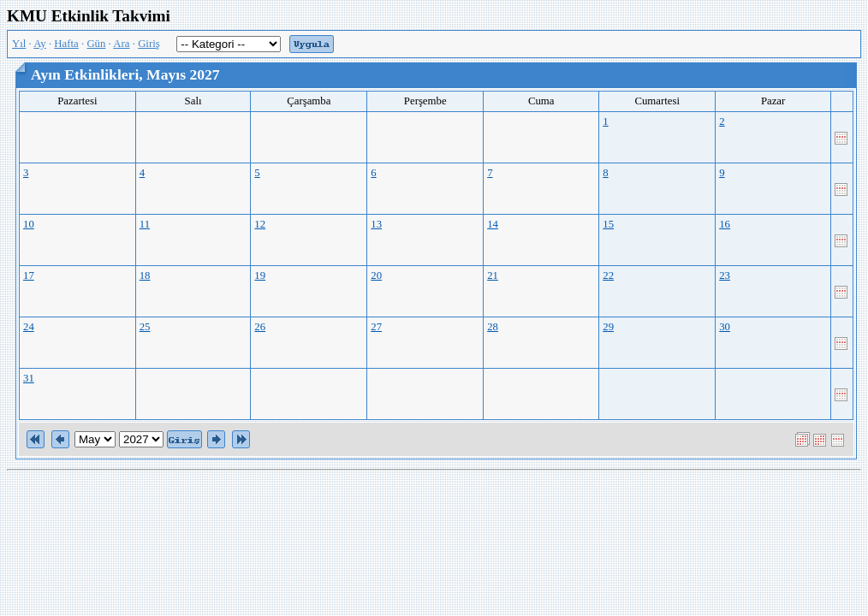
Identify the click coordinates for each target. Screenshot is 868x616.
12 (260, 224)
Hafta (66, 44)
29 (608, 327)
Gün (96, 44)
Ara (121, 44)
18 (145, 275)
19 (260, 275)
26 (260, 327)
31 (29, 378)
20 (376, 275)
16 (725, 224)
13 (376, 224)
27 (376, 327)
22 (608, 275)
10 (29, 224)
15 (608, 224)
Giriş (149, 44)
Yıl (19, 44)
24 (29, 327)
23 (725, 275)
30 (725, 327)
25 (145, 327)
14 (493, 224)
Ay (39, 44)
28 (493, 327)
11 (145, 224)
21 (493, 275)
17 (29, 275)
